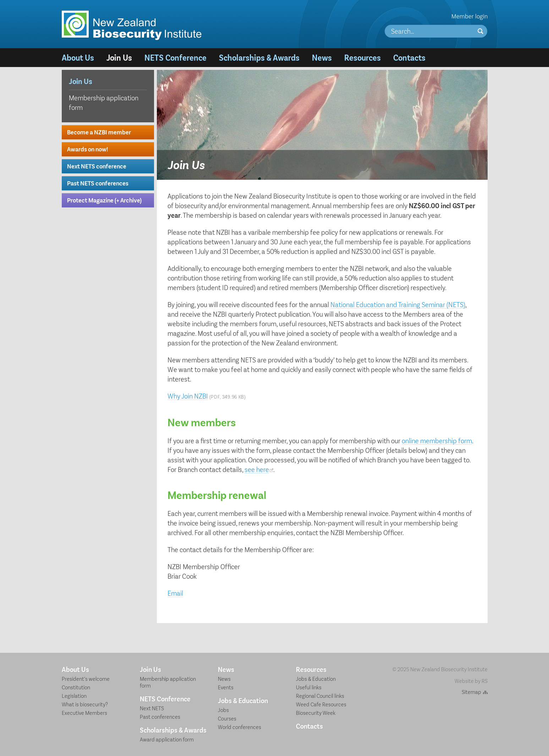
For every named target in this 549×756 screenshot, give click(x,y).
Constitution (76, 687)
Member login (470, 16)
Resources (363, 57)
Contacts (409, 57)
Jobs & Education (243, 700)
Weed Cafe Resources (321, 704)
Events (226, 687)
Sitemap (471, 692)
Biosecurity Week (316, 713)
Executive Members (84, 713)
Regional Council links (320, 696)
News (322, 57)
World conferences (240, 727)
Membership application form (104, 102)
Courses (227, 718)
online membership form (437, 440)
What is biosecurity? (85, 704)
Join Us (119, 57)
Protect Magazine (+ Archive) (104, 200)
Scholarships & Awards (259, 57)
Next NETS (152, 708)
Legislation (74, 696)
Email (175, 593)
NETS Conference (175, 57)
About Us (78, 57)
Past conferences (160, 716)
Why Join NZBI (188, 396)
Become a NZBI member (99, 132)
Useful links (309, 687)
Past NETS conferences (98, 183)
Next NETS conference (97, 166)
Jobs (223, 710)
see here (257, 469)
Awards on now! (87, 149)
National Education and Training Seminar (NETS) (398, 304)
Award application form (167, 739)
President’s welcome (86, 679)
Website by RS (471, 681)
